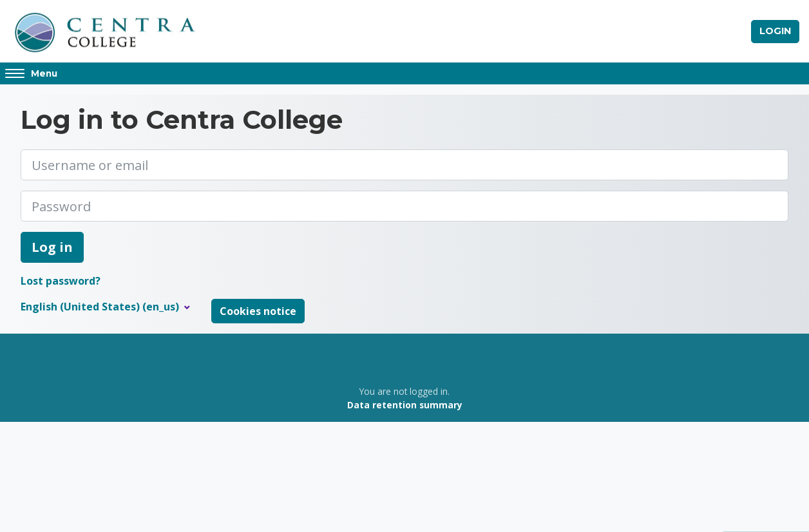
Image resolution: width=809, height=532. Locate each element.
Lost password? (61, 281)
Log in (52, 248)
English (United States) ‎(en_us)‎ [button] (101, 307)
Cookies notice (258, 312)
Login (775, 31)
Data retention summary (405, 405)
